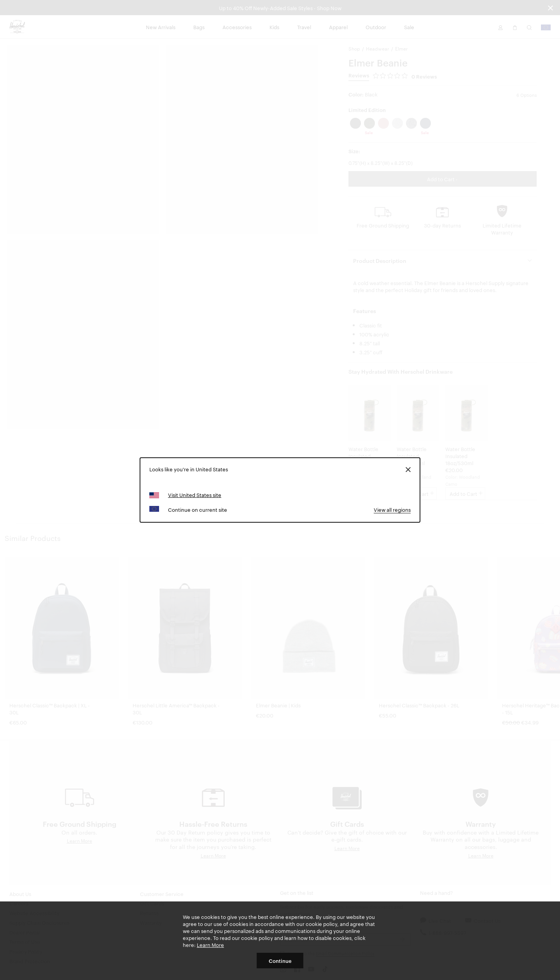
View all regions (392, 509)
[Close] (408, 469)
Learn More (210, 945)
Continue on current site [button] (198, 509)
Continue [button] (280, 961)
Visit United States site (195, 495)
